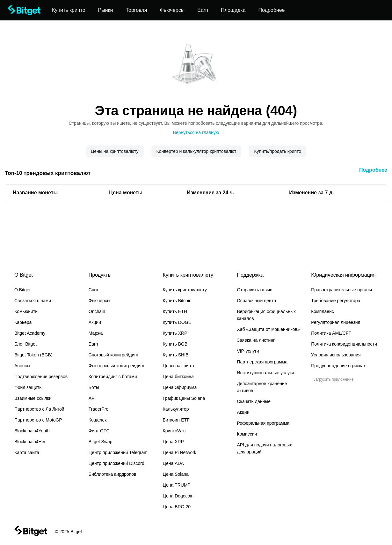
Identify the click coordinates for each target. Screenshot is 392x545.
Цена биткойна (178, 377)
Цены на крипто (179, 366)
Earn (93, 344)
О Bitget (22, 290)
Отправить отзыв (254, 290)
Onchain (97, 311)
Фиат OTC (99, 431)
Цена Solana (176, 474)
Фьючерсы (99, 301)
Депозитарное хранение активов (262, 387)
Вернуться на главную (196, 132)
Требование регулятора (336, 301)
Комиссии (247, 434)
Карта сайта (27, 452)
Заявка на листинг (256, 340)
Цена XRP (173, 442)
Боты (94, 387)
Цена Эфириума (180, 387)
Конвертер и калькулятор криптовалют (196, 151)
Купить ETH (175, 311)
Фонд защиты (28, 387)
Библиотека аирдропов (113, 474)
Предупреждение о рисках (338, 366)
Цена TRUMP (177, 485)
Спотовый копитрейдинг (114, 355)
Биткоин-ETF (176, 420)
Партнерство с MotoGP (38, 420)
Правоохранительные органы (341, 290)
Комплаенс (323, 311)
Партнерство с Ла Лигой (39, 409)
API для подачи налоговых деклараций (264, 448)
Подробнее (373, 170)
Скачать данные (254, 401)
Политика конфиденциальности (344, 344)
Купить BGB (175, 344)
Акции (95, 322)
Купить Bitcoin (177, 301)
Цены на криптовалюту (115, 151)
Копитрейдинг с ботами (113, 377)
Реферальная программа (263, 423)
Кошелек (98, 420)
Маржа (96, 333)
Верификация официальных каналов (266, 315)
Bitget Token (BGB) (33, 355)
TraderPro (99, 409)
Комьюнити (26, 311)
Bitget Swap (101, 442)
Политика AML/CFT (331, 333)
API (92, 398)
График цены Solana (184, 398)
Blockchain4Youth (32, 431)
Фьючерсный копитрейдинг (117, 366)
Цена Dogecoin (178, 496)
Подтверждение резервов (41, 377)
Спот (94, 290)
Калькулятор (176, 409)
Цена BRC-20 (177, 507)
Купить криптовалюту (185, 290)
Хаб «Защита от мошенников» (268, 329)
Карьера (23, 322)
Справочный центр (256, 301)
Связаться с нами (33, 301)
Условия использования (336, 355)
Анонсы (22, 366)
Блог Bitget (25, 344)
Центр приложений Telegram (118, 452)
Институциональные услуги (265, 373)
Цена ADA (173, 463)
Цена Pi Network (180, 452)
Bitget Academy (30, 333)
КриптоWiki (174, 431)
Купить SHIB (176, 355)
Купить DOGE (177, 322)
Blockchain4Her (30, 442)
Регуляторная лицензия (336, 322)
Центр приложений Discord (116, 463)
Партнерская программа (262, 362)
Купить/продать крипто (278, 151)
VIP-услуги (248, 351)
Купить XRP (175, 333)
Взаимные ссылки (33, 398)
